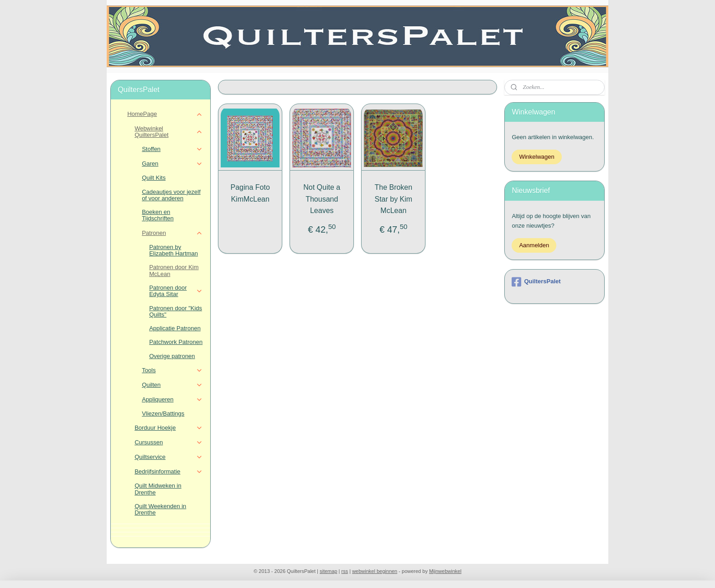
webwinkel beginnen (375, 571)
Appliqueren (172, 400)
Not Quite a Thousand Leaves (322, 199)
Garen (172, 164)
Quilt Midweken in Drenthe (158, 489)
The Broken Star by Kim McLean (393, 199)
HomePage (165, 114)
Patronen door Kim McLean (174, 270)
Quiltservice (168, 457)
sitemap (329, 571)
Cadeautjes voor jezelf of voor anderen (171, 195)
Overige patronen (172, 356)
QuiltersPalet (536, 282)
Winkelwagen (536, 157)
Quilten (172, 385)
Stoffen (172, 149)
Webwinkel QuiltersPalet (168, 132)
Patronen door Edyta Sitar (176, 291)
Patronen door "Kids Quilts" (176, 311)
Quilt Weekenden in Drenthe (160, 509)
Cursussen (168, 442)
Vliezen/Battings (163, 414)
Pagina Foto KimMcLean (250, 193)
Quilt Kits (154, 178)
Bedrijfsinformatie (168, 472)
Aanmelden (534, 245)
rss (345, 571)
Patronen (172, 233)
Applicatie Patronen (175, 328)
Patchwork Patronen (176, 342)
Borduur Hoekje (168, 428)
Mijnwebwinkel (445, 571)
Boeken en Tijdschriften (158, 215)
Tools (172, 370)
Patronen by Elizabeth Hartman (174, 250)
